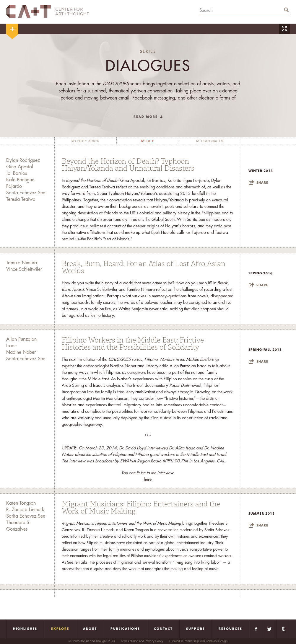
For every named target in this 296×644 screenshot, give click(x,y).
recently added (86, 141)
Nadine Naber (21, 352)
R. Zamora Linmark (25, 510)
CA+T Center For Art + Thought (48, 11)
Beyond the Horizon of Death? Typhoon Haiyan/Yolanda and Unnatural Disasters (128, 165)
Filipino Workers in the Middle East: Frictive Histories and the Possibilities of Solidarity (133, 344)
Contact (163, 629)
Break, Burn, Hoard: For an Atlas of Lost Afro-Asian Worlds (144, 267)
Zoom (284, 29)
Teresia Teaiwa (21, 199)
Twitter (270, 629)
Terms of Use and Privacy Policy (142, 641)
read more (146, 117)
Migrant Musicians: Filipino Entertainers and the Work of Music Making (141, 508)
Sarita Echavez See (26, 193)
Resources (230, 629)
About (90, 629)
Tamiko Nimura (22, 263)
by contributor (210, 141)
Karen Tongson (21, 503)
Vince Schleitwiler (24, 269)
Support (195, 629)
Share (262, 183)
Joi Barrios (17, 173)
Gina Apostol (20, 167)
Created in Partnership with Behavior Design (198, 641)
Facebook (256, 629)
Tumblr (283, 629)
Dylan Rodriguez (23, 160)
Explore (60, 629)
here (148, 479)
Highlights (25, 629)
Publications (125, 629)
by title (148, 141)
